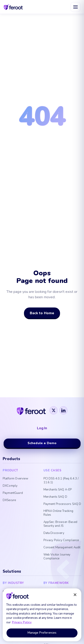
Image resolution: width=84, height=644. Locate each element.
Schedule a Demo (42, 443)
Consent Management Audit (62, 548)
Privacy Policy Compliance (61, 540)
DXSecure (9, 500)
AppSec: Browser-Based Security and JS (60, 524)
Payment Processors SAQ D (62, 504)
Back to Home (42, 313)
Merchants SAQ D (55, 497)
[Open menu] (75, 7)
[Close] (75, 595)
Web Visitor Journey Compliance (57, 557)
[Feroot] (31, 410)
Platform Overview (15, 479)
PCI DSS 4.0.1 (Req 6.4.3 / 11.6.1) (61, 481)
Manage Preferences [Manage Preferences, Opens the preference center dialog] (42, 633)
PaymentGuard (13, 493)
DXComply (10, 486)
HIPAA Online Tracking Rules (58, 513)
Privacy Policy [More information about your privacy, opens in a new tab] (22, 622)
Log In (42, 428)
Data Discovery (54, 533)
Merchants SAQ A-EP (58, 490)
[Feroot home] (13, 7)
